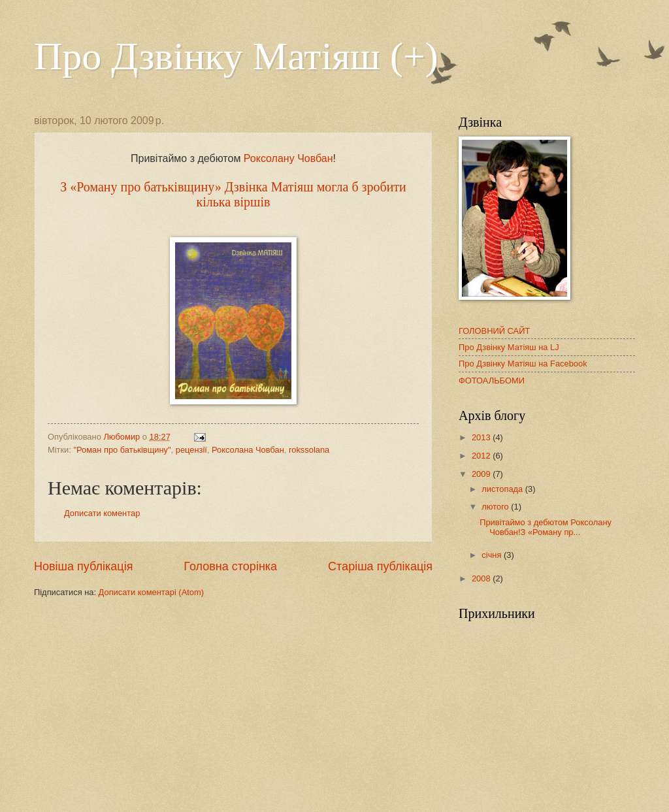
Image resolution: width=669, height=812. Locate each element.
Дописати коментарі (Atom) (151, 592)
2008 (482, 578)
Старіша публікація (380, 566)
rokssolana (309, 450)
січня (493, 555)
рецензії (191, 450)
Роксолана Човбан (248, 450)
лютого (496, 507)
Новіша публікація (83, 566)
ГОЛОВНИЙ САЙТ (494, 331)
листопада (503, 489)
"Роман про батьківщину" (122, 450)
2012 (482, 456)
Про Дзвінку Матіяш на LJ (509, 347)
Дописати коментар (102, 513)
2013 (482, 437)
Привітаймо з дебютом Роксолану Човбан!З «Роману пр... (546, 527)
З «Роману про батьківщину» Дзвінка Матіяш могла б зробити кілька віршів (233, 194)
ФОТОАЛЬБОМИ (492, 381)
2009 (482, 474)
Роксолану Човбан (288, 158)
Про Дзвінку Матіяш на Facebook (523, 364)
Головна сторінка (230, 566)
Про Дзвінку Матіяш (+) (236, 56)
